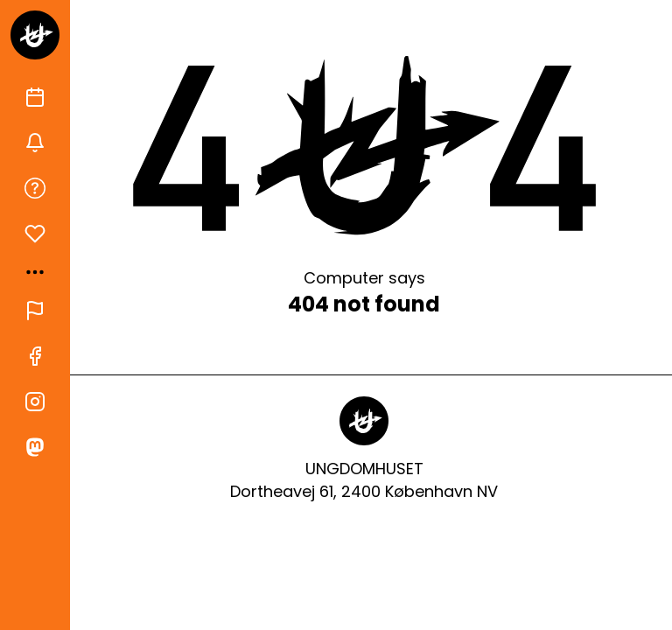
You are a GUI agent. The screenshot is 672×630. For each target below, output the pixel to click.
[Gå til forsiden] (35, 35)
